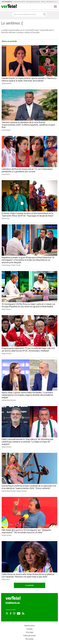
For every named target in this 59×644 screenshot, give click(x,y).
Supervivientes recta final (20, 2)
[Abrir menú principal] (55, 6)
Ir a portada (30, 585)
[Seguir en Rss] (23, 613)
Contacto (29, 629)
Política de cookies (29, 636)
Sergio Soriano (7, 83)
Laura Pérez (6, 174)
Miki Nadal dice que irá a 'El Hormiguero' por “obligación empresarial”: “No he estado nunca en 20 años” (26, 531)
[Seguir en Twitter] (7, 613)
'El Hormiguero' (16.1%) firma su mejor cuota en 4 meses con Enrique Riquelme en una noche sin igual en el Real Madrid (28, 305)
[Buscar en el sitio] (27, 14)
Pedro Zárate (16, 265)
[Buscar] (44, 14)
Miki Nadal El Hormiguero (52, 2)
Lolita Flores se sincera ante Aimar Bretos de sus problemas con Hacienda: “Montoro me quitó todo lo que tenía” (28, 575)
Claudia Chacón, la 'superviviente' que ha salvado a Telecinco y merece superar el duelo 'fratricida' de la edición (29, 79)
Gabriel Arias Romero (9, 400)
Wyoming (43, 2)
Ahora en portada (9, 41)
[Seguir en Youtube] (19, 613)
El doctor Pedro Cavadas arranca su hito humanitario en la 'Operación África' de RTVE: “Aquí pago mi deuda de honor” (28, 214)
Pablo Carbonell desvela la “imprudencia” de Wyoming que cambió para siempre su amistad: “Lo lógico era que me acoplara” (27, 442)
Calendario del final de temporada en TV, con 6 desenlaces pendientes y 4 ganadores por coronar (27, 170)
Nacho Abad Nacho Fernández (33, 2)
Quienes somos (30, 626)
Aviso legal (30, 632)
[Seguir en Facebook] (11, 613)
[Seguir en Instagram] (14, 613)
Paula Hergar (6, 130)
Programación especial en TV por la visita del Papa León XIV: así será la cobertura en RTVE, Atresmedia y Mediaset (28, 349)
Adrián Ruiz (6, 218)
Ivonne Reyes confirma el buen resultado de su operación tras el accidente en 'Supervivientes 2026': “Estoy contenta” (29, 487)
